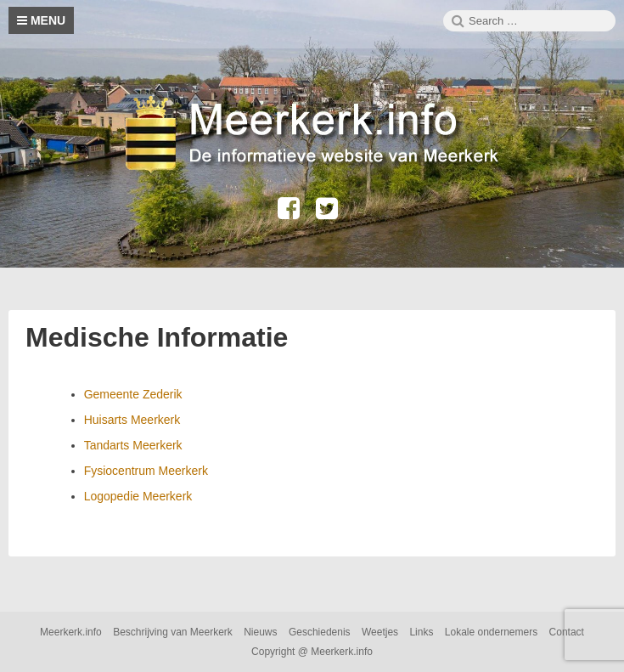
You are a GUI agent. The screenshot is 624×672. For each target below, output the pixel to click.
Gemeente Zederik (133, 394)
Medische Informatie (157, 337)
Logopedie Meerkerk (138, 496)
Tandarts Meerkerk (133, 445)
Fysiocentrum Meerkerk (146, 471)
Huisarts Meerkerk (132, 420)
